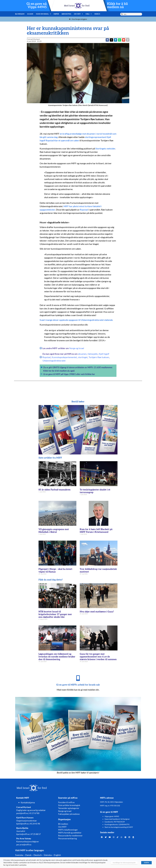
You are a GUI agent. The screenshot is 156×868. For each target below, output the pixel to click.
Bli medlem (20, 14)
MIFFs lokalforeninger (68, 830)
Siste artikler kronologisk (69, 805)
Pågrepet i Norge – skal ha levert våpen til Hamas (55, 570)
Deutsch (38, 855)
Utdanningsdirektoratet (54, 361)
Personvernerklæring (67, 838)
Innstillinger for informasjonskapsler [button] (124, 863)
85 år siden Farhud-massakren (55, 490)
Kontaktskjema (28, 803)
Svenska (19, 855)
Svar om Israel (43, 14)
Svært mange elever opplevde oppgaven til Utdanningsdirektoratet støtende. (76, 320)
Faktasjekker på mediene (69, 814)
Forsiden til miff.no (66, 802)
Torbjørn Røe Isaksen (99, 357)
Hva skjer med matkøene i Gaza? (97, 612)
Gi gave (30, 14)
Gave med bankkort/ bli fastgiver (117, 819)
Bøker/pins (66, 14)
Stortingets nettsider (105, 148)
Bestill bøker (78, 402)
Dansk (28, 855)
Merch (97, 14)
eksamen (82, 354)
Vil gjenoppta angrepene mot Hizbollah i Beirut (54, 531)
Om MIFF (78, 14)
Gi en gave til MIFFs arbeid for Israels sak (78, 685)
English (57, 855)
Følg (89, 14)
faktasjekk (93, 354)
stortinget (83, 357)
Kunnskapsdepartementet (64, 357)
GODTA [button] (146, 863)
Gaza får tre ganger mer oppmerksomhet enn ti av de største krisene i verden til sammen (98, 657)
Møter (56, 14)
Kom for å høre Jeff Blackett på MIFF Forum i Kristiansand (96, 531)
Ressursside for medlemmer (70, 836)
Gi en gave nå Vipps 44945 (37, 6)
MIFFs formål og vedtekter (70, 833)
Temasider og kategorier (69, 808)
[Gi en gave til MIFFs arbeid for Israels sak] (78, 678)
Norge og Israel (77, 348)
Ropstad (84, 210)
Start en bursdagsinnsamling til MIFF (119, 827)
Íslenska (48, 855)
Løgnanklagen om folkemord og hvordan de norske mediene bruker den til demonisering (57, 657)
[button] (111, 40)
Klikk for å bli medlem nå (117, 6)
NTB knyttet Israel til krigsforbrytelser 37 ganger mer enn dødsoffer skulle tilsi (55, 614)
